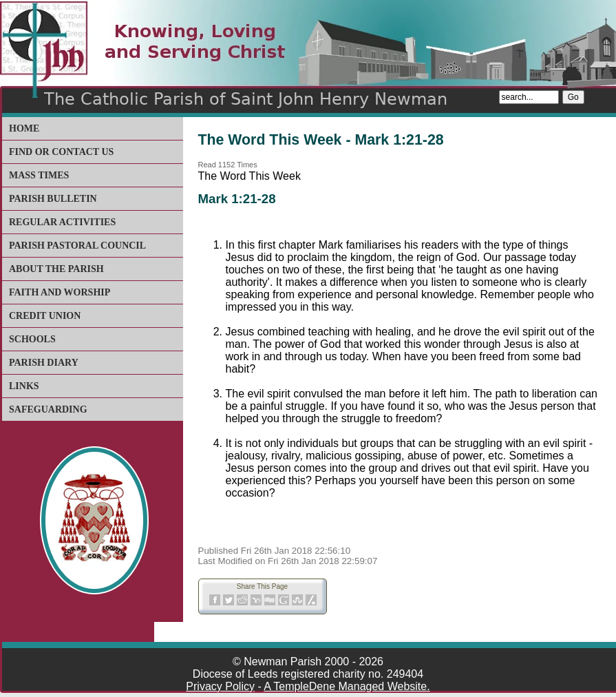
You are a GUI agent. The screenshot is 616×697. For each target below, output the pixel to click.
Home (24, 128)
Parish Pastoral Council (77, 246)
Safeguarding (48, 409)
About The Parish (56, 269)
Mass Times (39, 175)
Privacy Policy (220, 686)
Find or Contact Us (61, 152)
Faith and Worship (60, 292)
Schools (32, 339)
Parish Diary (44, 363)
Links (24, 386)
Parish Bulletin (53, 199)
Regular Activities (62, 222)
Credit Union (45, 316)
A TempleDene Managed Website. (347, 686)
